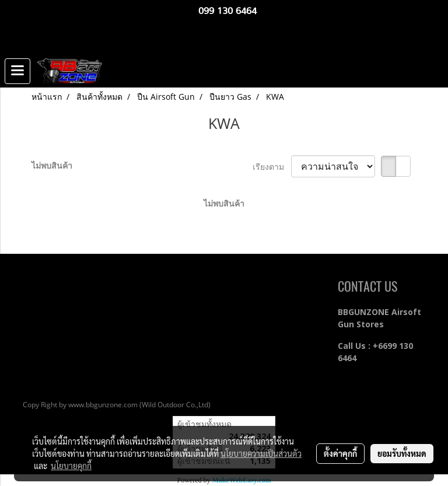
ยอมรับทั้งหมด (402, 453)
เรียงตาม (272, 167)
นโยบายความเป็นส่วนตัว (261, 453)
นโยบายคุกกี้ (71, 466)
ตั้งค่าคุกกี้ (340, 453)
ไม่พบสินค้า (52, 165)
